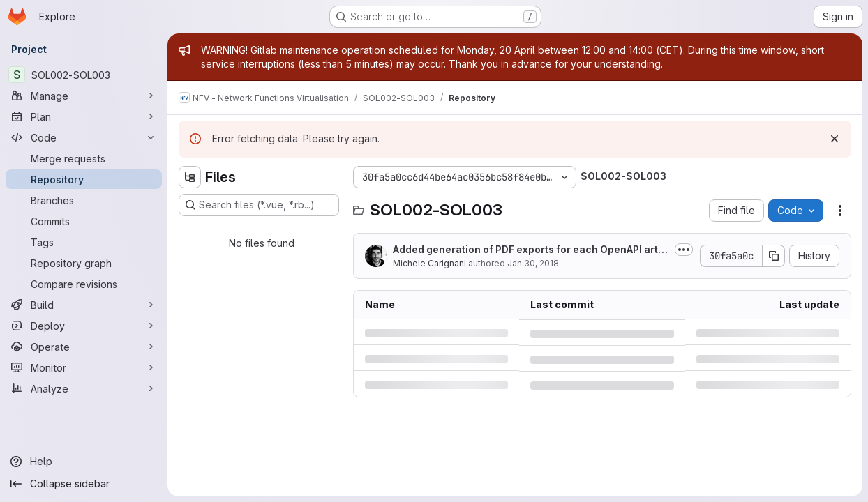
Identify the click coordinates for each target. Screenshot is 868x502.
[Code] (84, 137)
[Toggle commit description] (684, 250)
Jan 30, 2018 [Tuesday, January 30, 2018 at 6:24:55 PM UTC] (533, 263)
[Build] (84, 305)
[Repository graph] (84, 263)
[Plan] (84, 116)
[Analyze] (84, 388)
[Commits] (84, 221)
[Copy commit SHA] (774, 256)
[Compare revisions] (84, 284)
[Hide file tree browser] (190, 177)
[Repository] (84, 179)
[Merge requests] (84, 158)
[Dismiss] (835, 139)
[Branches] (84, 200)
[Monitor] (84, 367)
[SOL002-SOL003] (84, 75)
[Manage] (84, 96)
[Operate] (84, 347)
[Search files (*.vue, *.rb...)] (259, 205)
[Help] (84, 462)
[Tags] (84, 242)
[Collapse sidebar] (84, 484)
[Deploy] (84, 326)
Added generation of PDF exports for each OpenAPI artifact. (529, 250)
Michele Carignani (429, 263)
